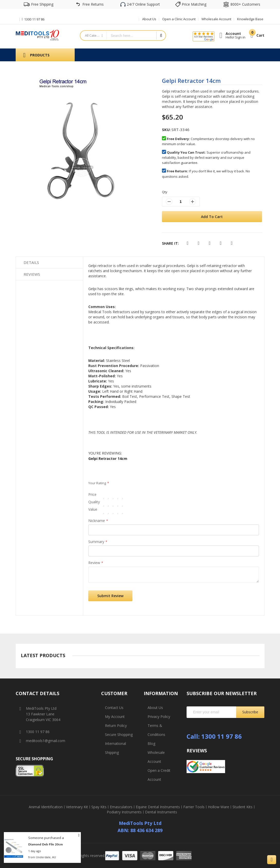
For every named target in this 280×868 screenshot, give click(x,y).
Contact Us (114, 708)
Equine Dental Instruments (158, 807)
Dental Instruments (161, 812)
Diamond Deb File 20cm (46, 844)
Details (31, 262)
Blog (151, 743)
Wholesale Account (216, 19)
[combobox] (131, 36)
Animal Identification (46, 807)
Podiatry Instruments (124, 812)
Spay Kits (99, 807)
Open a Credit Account (159, 775)
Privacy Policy (159, 717)
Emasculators (121, 807)
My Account (115, 717)
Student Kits (243, 807)
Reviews (32, 274)
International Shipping (115, 748)
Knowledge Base (250, 19)
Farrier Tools (194, 807)
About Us (149, 19)
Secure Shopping (119, 734)
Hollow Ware (219, 807)
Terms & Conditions (156, 730)
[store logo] (37, 35)
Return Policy (116, 726)
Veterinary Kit (77, 807)
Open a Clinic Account (179, 19)
